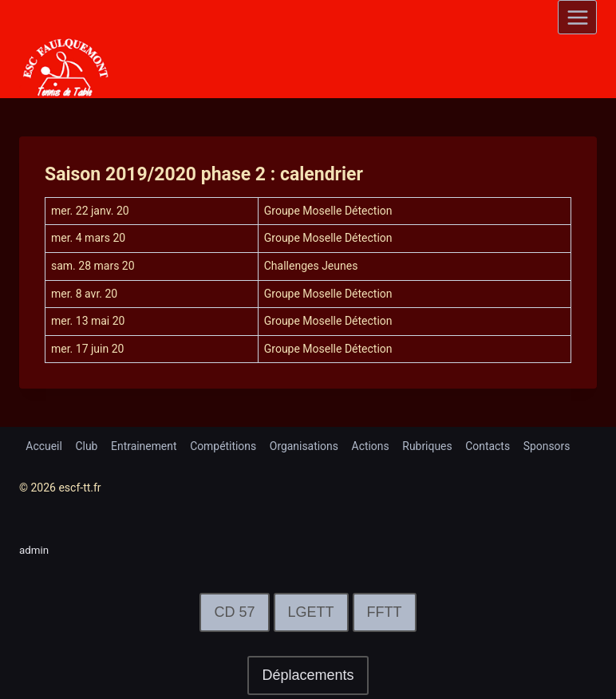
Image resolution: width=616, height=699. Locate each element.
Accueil (44, 446)
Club (87, 446)
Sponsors (550, 446)
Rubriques (430, 446)
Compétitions (225, 446)
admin (35, 550)
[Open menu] (577, 17)
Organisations (306, 446)
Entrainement (145, 446)
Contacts (491, 446)
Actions (372, 446)
